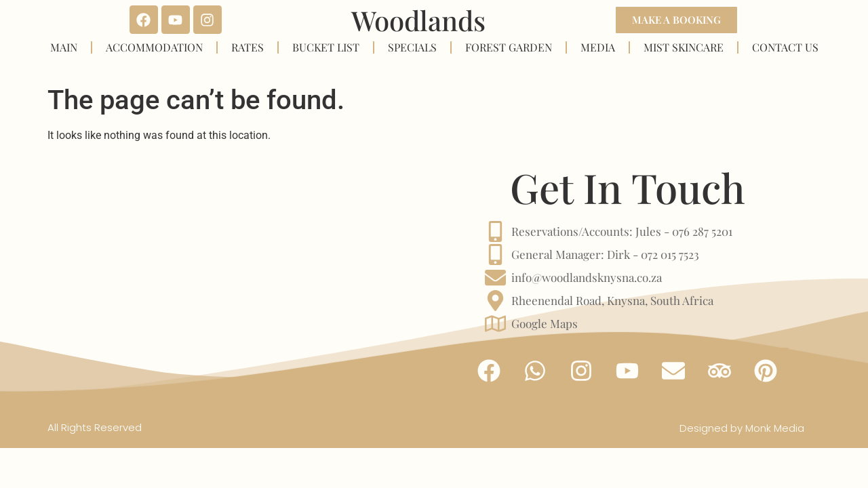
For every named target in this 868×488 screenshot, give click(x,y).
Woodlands (418, 20)
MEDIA (598, 47)
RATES (248, 47)
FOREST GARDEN (509, 47)
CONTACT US (785, 47)
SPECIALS (412, 47)
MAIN (64, 47)
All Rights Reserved (95, 427)
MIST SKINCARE (684, 47)
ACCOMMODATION (154, 47)
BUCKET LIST (326, 47)
